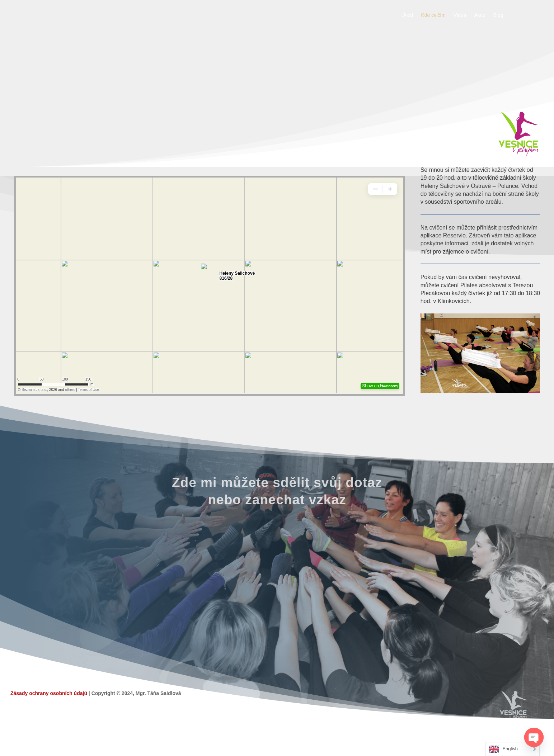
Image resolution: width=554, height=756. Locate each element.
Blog (498, 15)
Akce (480, 15)
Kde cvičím (433, 15)
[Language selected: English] (512, 749)
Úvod (407, 15)
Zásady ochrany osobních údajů (49, 693)
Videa (460, 15)
